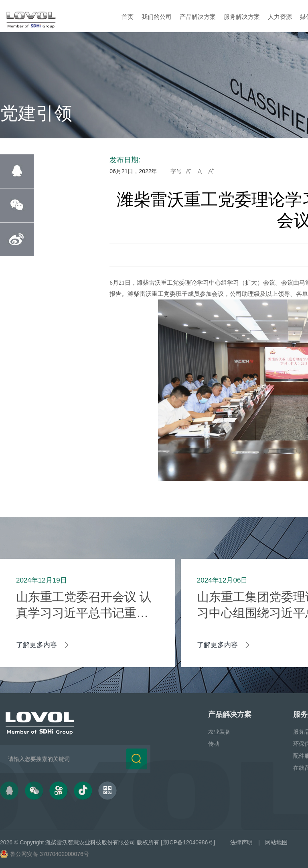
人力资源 (280, 17)
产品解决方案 (198, 17)
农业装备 (219, 732)
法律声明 (241, 842)
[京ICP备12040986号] (188, 842)
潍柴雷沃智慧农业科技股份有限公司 (90, 842)
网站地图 (276, 842)
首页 (128, 17)
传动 (214, 744)
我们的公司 (157, 17)
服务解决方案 (242, 17)
